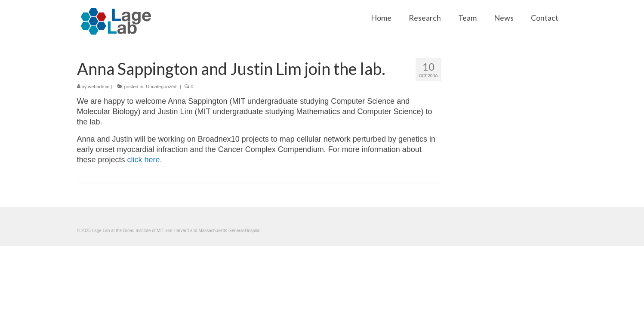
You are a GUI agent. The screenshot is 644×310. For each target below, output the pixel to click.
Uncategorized (161, 87)
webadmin (99, 87)
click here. (145, 160)
